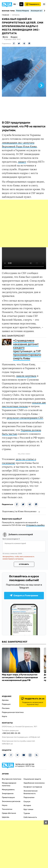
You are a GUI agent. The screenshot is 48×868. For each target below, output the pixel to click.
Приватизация (8, 797)
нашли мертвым (26, 376)
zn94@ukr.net (34, 737)
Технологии (7, 809)
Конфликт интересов (33, 787)
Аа (21, 4)
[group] (24, 82)
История (27, 805)
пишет (22, 162)
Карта (4, 716)
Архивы (5, 700)
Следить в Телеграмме (24, 595)
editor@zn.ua (7, 744)
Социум (27, 802)
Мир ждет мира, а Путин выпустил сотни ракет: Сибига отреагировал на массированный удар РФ (20, 677)
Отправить (24, 564)
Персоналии (29, 797)
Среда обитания (9, 813)
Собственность (30, 817)
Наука (5, 805)
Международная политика (9, 784)
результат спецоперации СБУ (25, 418)
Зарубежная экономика (34, 783)
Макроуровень (8, 790)
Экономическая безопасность (31, 792)
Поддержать (33, 4)
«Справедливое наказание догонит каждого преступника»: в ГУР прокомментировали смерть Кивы (27, 349)
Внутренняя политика (12, 779)
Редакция (6, 704)
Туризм (27, 813)
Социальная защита (32, 779)
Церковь (6, 817)
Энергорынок (8, 794)
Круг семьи (28, 809)
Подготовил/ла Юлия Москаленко (19, 511)
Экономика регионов (11, 801)
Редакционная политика (13, 712)
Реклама (6, 708)
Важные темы (8, 11)
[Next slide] (44, 11)
